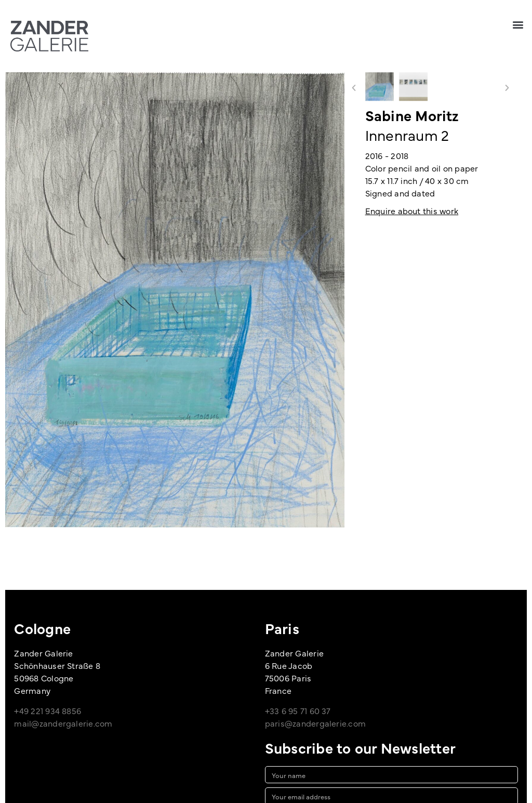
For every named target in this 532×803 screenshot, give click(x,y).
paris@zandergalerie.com (316, 723)
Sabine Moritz (412, 115)
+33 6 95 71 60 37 (298, 710)
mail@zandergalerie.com (63, 723)
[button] (518, 24)
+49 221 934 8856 (48, 710)
